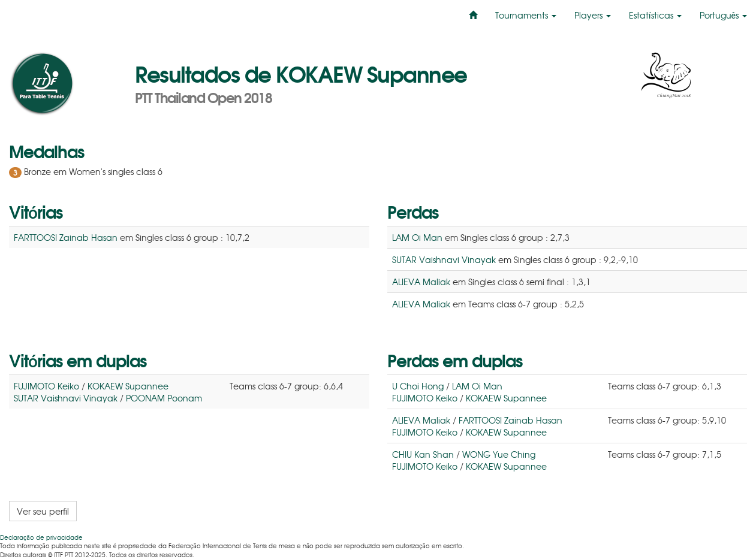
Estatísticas (655, 15)
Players (593, 15)
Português (723, 15)
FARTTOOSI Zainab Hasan (66, 237)
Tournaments (526, 15)
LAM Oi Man (417, 237)
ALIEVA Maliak (421, 282)
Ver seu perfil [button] (43, 511)
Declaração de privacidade (41, 537)
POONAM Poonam (164, 398)
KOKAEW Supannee (128, 386)
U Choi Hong (418, 386)
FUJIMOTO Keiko (46, 386)
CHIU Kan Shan (423, 454)
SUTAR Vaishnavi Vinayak (444, 259)
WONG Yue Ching (499, 454)
